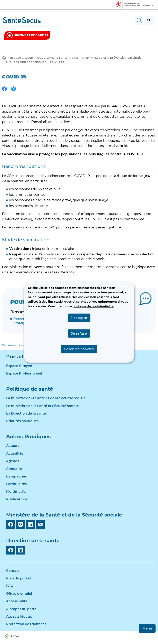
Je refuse (79, 333)
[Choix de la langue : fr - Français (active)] (150, 20)
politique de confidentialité (93, 306)
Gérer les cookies (79, 349)
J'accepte (79, 318)
